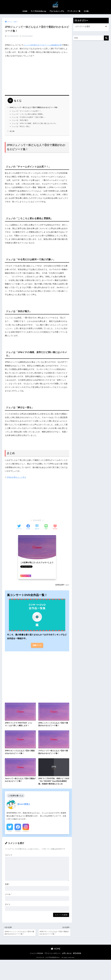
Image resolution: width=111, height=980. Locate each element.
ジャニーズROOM (36, 954)
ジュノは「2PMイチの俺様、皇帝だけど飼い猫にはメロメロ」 (35, 122)
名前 (7, 884)
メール (8, 894)
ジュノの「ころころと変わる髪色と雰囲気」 (28, 112)
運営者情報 (77, 954)
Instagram (26, 831)
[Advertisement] (37, 74)
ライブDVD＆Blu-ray (38, 11)
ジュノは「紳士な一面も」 (21, 125)
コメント (9, 855)
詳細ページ (37, 644)
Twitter (10, 831)
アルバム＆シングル (57, 11)
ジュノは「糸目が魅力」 (21, 119)
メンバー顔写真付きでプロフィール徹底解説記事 (44, 43)
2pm (67, 583)
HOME (25, 11)
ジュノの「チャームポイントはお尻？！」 (27, 109)
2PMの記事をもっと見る (17, 476)
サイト (8, 904)
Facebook (18, 831)
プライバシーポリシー (52, 954)
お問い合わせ (67, 954)
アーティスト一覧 (74, 11)
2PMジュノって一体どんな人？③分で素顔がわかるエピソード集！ (36, 106)
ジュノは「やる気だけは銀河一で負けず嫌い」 (29, 115)
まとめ (12, 129)
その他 (86, 11)
